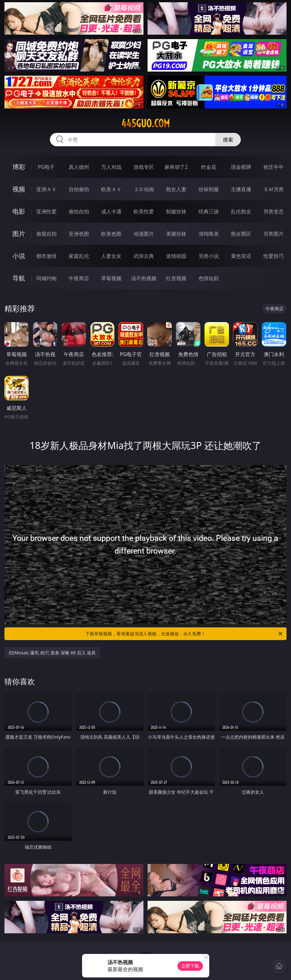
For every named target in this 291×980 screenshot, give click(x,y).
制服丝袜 (176, 211)
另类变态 (274, 211)
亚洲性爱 (46, 211)
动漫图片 (144, 234)
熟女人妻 (176, 189)
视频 (19, 189)
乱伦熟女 (241, 211)
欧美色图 (111, 234)
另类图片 (274, 234)
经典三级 (209, 211)
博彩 (19, 167)
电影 (19, 211)
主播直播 (241, 189)
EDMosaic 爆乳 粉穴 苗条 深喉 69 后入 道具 (52, 653)
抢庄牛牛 (274, 167)
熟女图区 (241, 234)
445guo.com (145, 123)
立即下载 (190, 966)
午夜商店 (79, 278)
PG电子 (46, 167)
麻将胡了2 (176, 167)
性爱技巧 (274, 256)
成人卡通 (111, 211)
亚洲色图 (79, 234)
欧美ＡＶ (111, 189)
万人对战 (111, 167)
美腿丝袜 (176, 234)
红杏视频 (176, 278)
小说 (19, 256)
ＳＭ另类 (274, 189)
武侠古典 (144, 256)
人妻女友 (111, 256)
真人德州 (79, 167)
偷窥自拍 (46, 234)
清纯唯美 (209, 234)
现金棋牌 (241, 167)
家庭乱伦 (79, 256)
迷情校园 (176, 256)
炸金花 (209, 167)
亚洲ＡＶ (46, 189)
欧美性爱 (144, 211)
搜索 (228, 140)
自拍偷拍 (79, 189)
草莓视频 (111, 278)
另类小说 (209, 256)
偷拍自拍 (79, 211)
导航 (19, 278)
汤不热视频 (144, 278)
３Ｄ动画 (144, 189)
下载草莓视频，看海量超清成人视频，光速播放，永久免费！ (184, 634)
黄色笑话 (241, 256)
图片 (19, 234)
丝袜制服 (209, 189)
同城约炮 (46, 278)
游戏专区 (144, 167)
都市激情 (46, 256)
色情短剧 (209, 278)
